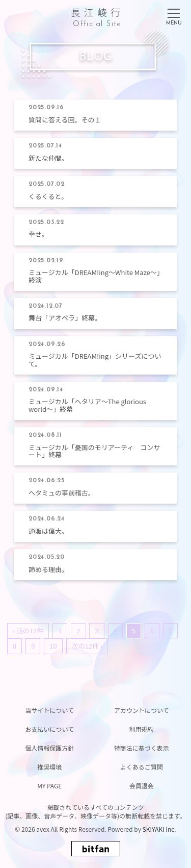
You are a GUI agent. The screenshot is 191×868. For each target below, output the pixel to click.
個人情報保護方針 (49, 748)
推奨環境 (49, 767)
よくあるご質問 (142, 767)
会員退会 (142, 786)
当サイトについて (49, 710)
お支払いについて (49, 729)
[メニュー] (174, 15)
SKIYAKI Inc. (159, 829)
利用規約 (142, 729)
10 (53, 646)
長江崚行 (97, 16)
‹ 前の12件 (28, 630)
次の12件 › (87, 646)
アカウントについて (142, 710)
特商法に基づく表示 (142, 748)
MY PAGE (49, 786)
